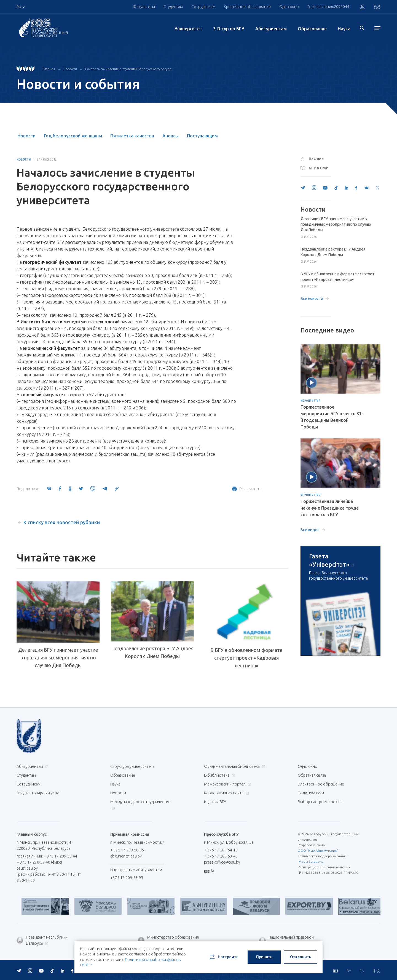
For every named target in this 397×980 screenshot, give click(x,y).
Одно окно (289, 7)
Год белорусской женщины (73, 136)
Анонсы (171, 136)
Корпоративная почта (226, 793)
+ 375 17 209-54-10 (221, 850)
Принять (264, 957)
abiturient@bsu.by (126, 856)
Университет (188, 29)
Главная (49, 69)
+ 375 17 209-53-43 (221, 856)
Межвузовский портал (227, 784)
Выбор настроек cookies (320, 802)
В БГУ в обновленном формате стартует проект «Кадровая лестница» (246, 658)
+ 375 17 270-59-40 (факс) (39, 862)
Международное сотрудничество (140, 805)
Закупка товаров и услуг (38, 793)
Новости (70, 69)
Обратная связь (312, 775)
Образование (312, 29)
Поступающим (202, 136)
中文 (377, 971)
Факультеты (144, 7)
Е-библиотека (219, 775)
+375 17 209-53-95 (127, 878)
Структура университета (132, 766)
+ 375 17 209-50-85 (127, 850)
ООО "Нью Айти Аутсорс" (318, 850)
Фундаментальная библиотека (234, 766)
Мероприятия (311, 401)
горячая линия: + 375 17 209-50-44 (47, 856)
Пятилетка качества (132, 136)
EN (362, 971)
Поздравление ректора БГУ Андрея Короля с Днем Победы (152, 652)
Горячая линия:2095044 (328, 7)
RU (335, 971)
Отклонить (301, 957)
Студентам (173, 7)
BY (349, 971)
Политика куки (311, 793)
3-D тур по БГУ (229, 29)
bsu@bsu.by (27, 868)
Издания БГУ (215, 802)
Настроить (224, 957)
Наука (344, 29)
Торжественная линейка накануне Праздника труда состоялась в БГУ (330, 508)
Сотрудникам (203, 7)
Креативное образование (247, 7)
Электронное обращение (321, 784)
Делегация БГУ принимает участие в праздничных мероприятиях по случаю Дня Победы (58, 657)
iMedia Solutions (310, 862)
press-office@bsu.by (222, 862)
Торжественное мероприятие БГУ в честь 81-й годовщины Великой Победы (332, 417)
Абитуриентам (271, 29)
